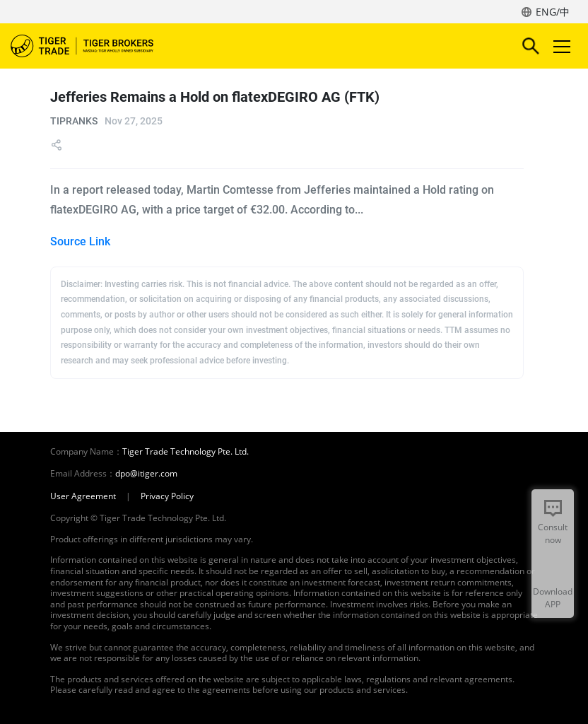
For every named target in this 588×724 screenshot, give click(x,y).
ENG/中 (553, 12)
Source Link (80, 241)
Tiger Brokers (92, 46)
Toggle (560, 46)
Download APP (553, 598)
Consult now (553, 533)
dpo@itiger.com (146, 474)
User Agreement (83, 496)
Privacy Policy (167, 496)
